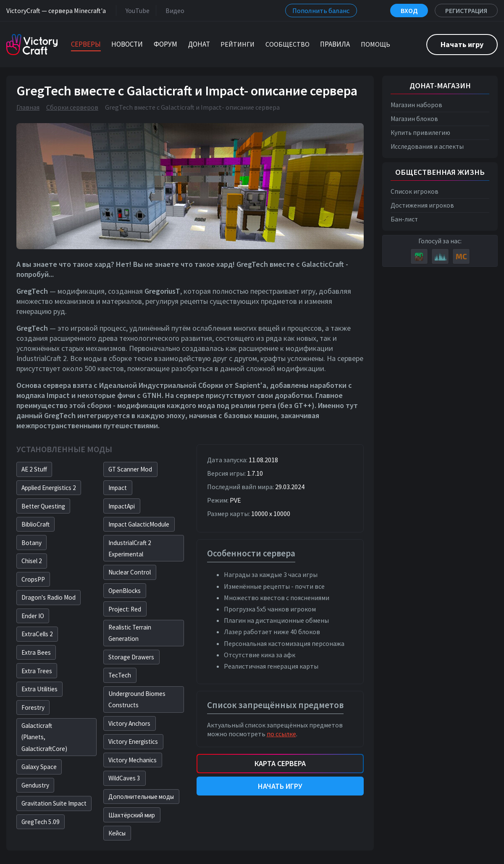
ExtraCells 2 (37, 634)
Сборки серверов (72, 107)
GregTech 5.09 (41, 822)
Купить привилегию (420, 133)
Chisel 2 (32, 561)
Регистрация (466, 11)
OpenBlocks (125, 591)
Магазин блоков (414, 119)
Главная (28, 107)
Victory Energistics (133, 742)
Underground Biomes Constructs (137, 699)
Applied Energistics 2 (49, 488)
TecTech (120, 675)
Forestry (33, 707)
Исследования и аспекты (427, 146)
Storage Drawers (131, 657)
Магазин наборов (416, 105)
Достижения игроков (422, 205)
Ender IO (33, 616)
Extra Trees (37, 671)
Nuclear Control (130, 572)
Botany (31, 543)
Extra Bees (36, 652)
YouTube (136, 10)
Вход (409, 11)
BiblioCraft (35, 524)
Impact (118, 488)
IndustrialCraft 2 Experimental (130, 548)
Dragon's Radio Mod (49, 597)
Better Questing (43, 506)
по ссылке (281, 734)
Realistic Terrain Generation (130, 633)
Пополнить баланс (321, 11)
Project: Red (125, 609)
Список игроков (415, 191)
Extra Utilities (39, 689)
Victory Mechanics (133, 760)
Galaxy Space (39, 767)
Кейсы (117, 833)
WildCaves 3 (124, 778)
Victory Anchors (129, 723)
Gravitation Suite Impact (54, 803)
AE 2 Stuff (34, 469)
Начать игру (462, 44)
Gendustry (35, 785)
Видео (173, 10)
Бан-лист (404, 219)
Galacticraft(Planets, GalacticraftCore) (44, 737)
